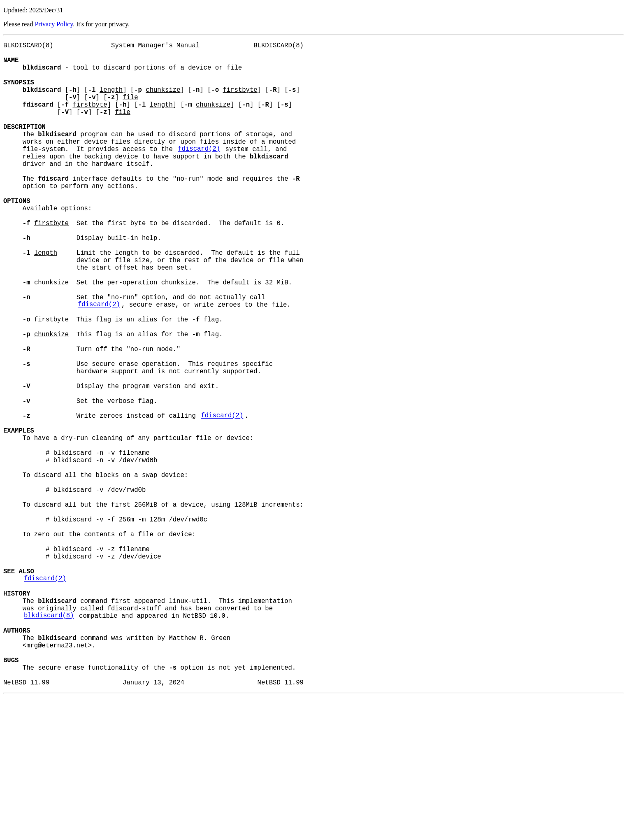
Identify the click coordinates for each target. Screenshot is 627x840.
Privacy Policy (54, 24)
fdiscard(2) (199, 173)
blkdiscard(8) (49, 744)
